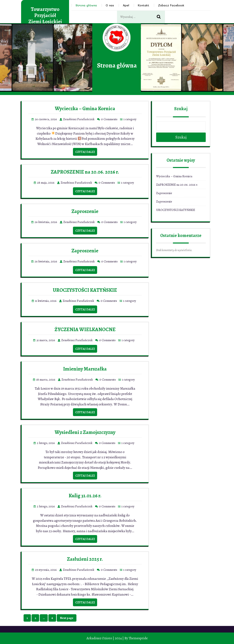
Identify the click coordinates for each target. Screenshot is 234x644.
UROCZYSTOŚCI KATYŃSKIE (85, 290)
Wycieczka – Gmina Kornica (85, 109)
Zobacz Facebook (171, 5)
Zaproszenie (85, 211)
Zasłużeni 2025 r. (85, 559)
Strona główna (86, 5)
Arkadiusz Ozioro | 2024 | (105, 638)
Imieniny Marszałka (85, 369)
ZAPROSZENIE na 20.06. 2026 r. (85, 172)
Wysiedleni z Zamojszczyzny (85, 432)
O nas (110, 5)
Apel (126, 5)
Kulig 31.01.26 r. (85, 496)
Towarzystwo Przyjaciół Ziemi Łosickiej (45, 15)
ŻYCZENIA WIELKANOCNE (85, 329)
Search (161, 17)
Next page (67, 618)
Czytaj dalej (85, 152)
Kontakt (144, 5)
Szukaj (181, 109)
